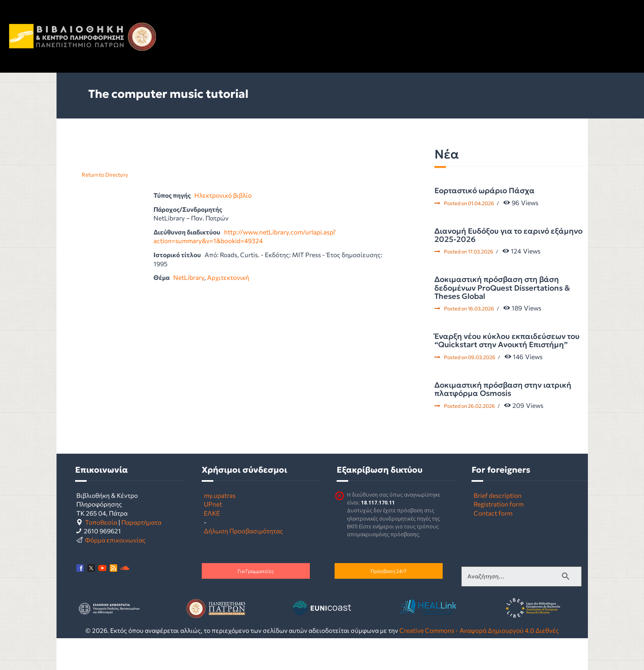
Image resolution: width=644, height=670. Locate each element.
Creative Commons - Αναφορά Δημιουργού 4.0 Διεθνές (479, 630)
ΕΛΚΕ (212, 513)
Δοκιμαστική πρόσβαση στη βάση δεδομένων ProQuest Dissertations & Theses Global (502, 288)
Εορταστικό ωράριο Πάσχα (485, 191)
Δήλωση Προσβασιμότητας (243, 531)
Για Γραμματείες (256, 571)
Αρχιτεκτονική (228, 277)
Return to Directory (105, 175)
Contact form (493, 513)
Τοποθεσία (101, 522)
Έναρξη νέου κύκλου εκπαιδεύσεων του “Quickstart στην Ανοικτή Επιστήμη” (507, 341)
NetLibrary (189, 277)
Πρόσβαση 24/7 (388, 571)
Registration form (499, 504)
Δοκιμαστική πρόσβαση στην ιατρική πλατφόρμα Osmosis (503, 389)
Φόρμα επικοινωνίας (115, 540)
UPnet (213, 504)
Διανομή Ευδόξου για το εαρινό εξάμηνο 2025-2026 (508, 236)
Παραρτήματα (141, 522)
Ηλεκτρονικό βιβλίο (223, 195)
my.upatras (220, 495)
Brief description (498, 495)
